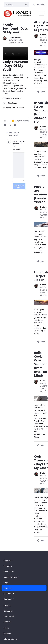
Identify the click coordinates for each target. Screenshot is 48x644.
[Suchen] (13, 5)
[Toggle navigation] (42, 14)
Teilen (41, 92)
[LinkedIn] (15, 125)
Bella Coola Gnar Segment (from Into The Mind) (41, 364)
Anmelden (38, 5)
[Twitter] (10, 125)
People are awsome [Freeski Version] (40, 194)
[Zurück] (4, 25)
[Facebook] (5, 125)
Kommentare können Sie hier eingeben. (19, 145)
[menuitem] (24, 561)
